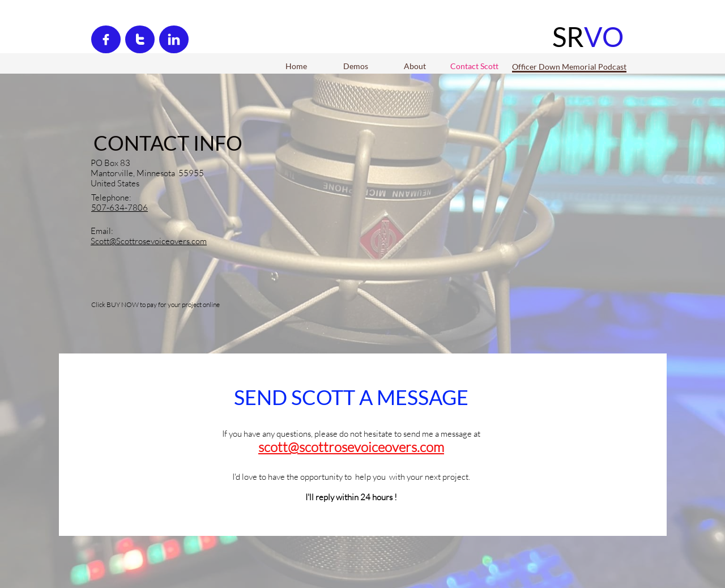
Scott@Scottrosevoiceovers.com (149, 241)
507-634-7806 (120, 208)
